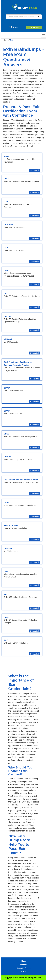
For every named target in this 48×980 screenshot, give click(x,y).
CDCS (7, 434)
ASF (6, 640)
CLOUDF (8, 457)
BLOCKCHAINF (11, 525)
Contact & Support (24, 968)
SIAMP (7, 388)
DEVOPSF (8, 224)
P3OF (6, 156)
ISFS (6, 571)
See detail (34, 170)
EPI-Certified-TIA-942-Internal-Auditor (21, 480)
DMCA (24, 972)
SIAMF (7, 411)
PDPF (6, 503)
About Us (24, 965)
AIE (5, 594)
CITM (6, 617)
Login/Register (34, 27)
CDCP (7, 179)
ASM (6, 247)
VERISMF (8, 339)
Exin (12, 40)
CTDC (7, 202)
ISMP (6, 270)
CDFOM (7, 316)
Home (6, 40)
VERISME (8, 548)
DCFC (7, 293)
